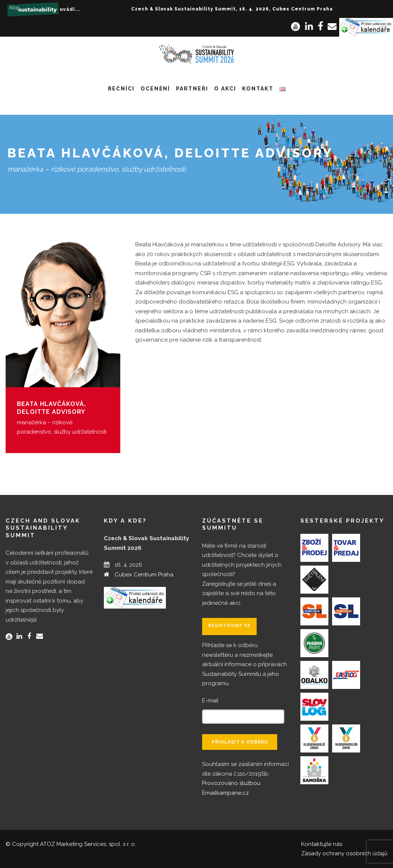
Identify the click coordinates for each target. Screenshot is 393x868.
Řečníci (121, 89)
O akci (225, 89)
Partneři (192, 89)
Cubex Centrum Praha (144, 575)
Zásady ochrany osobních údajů (344, 853)
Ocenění (155, 89)
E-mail (212, 701)
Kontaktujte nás (322, 844)
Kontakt (258, 89)
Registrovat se (229, 626)
